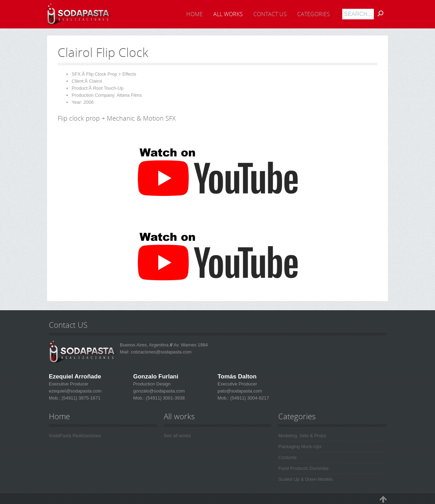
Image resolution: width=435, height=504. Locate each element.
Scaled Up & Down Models (306, 479)
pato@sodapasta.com (240, 391)
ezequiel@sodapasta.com (75, 391)
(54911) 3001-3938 (165, 398)
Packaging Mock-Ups (300, 446)
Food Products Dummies (303, 468)
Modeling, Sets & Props (302, 436)
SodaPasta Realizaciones (75, 436)
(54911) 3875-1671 (80, 398)
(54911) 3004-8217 (249, 398)
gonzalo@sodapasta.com (159, 391)
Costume (287, 457)
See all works (177, 436)
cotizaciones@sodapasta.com (161, 352)
